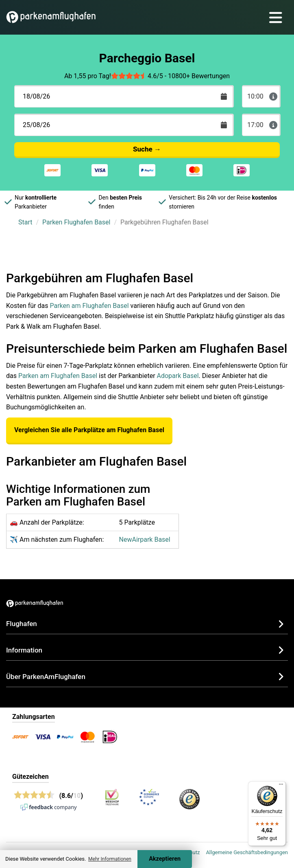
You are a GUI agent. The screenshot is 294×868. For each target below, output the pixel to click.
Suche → (147, 149)
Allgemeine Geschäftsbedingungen (247, 852)
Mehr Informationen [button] (110, 859)
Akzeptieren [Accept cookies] (165, 859)
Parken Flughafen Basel (76, 222)
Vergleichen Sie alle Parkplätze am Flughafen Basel (89, 430)
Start (25, 222)
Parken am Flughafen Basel (89, 306)
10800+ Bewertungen (199, 76)
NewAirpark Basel (145, 539)
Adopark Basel (178, 376)
